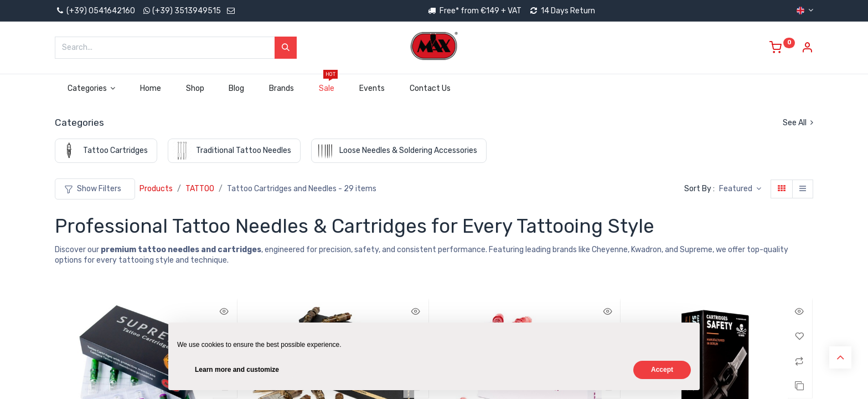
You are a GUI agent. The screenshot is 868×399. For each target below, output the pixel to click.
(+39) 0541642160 (95, 11)
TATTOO (200, 189)
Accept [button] (662, 370)
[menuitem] (151, 89)
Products (156, 189)
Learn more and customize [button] (237, 370)
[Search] (286, 48)
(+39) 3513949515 (187, 11)
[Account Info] (807, 49)
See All (798, 123)
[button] (740, 189)
